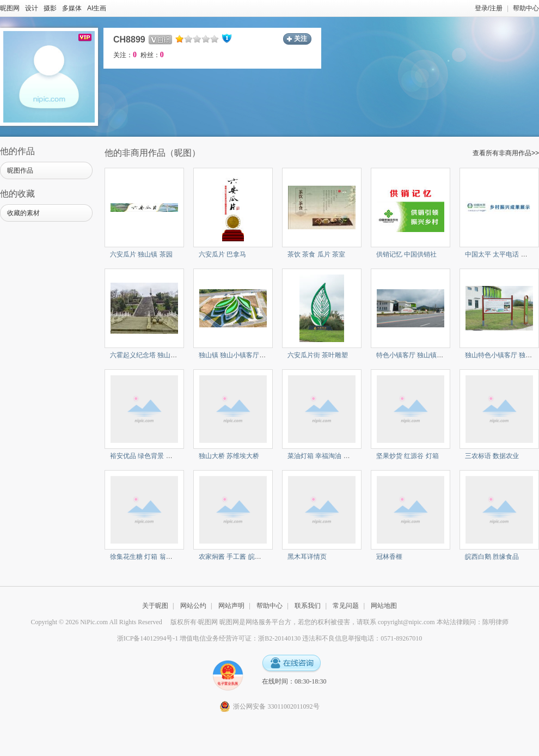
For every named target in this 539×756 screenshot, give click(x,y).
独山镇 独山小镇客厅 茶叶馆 (240, 355)
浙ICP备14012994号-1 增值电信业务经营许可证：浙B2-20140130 (209, 638)
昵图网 (10, 8)
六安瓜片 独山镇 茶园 (141, 254)
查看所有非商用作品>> (506, 153)
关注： (125, 55)
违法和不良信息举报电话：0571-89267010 (362, 638)
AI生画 (97, 8)
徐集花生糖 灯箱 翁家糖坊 (148, 557)
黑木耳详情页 (307, 557)
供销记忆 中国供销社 (406, 254)
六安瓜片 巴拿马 (222, 254)
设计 (32, 8)
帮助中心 (526, 8)
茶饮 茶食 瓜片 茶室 (316, 254)
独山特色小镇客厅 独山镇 (502, 355)
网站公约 (193, 606)
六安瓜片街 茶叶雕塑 (318, 355)
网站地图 (384, 606)
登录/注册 (489, 8)
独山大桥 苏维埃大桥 (229, 456)
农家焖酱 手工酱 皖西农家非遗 (243, 557)
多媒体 (72, 8)
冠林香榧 (389, 557)
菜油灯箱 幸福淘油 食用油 (325, 456)
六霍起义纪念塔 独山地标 (147, 355)
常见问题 (346, 606)
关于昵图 (155, 606)
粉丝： (152, 55)
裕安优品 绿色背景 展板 (145, 456)
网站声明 (231, 606)
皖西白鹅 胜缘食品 (492, 557)
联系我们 (308, 606)
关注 (301, 39)
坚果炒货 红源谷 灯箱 (408, 456)
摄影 (50, 8)
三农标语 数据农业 (492, 456)
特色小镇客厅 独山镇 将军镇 (417, 355)
